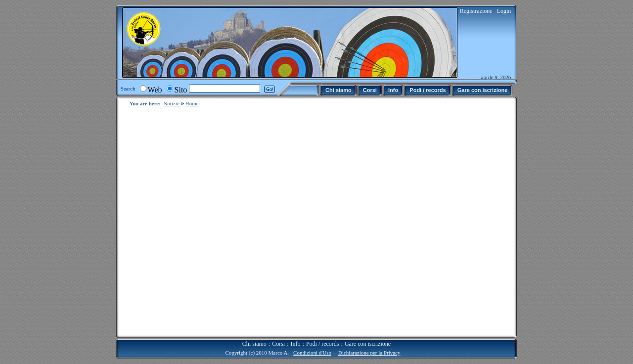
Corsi (278, 336)
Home (192, 103)
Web (155, 90)
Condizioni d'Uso (312, 345)
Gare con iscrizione (368, 336)
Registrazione (476, 11)
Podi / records (323, 336)
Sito (181, 90)
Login (504, 11)
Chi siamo (254, 336)
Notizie (171, 103)
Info (296, 336)
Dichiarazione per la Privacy (369, 345)
